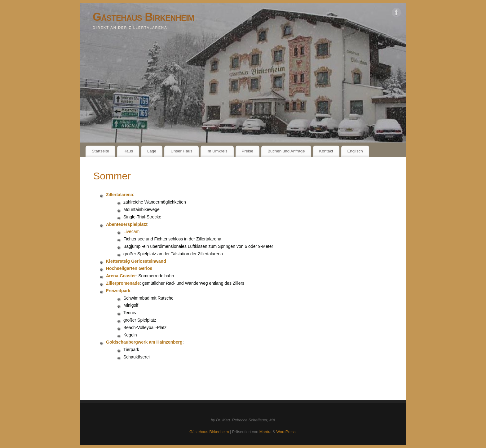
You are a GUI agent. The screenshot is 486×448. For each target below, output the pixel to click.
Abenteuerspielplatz (127, 224)
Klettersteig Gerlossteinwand (136, 261)
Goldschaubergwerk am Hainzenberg (144, 342)
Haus (128, 151)
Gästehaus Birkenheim (143, 17)
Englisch (355, 151)
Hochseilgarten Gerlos (129, 268)
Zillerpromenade (123, 283)
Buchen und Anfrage (286, 151)
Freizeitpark (118, 291)
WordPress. (286, 432)
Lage (152, 151)
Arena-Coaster (121, 276)
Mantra (265, 432)
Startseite (100, 151)
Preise (248, 151)
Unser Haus (181, 151)
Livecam (131, 231)
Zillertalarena (119, 195)
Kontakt (326, 151)
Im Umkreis (217, 151)
